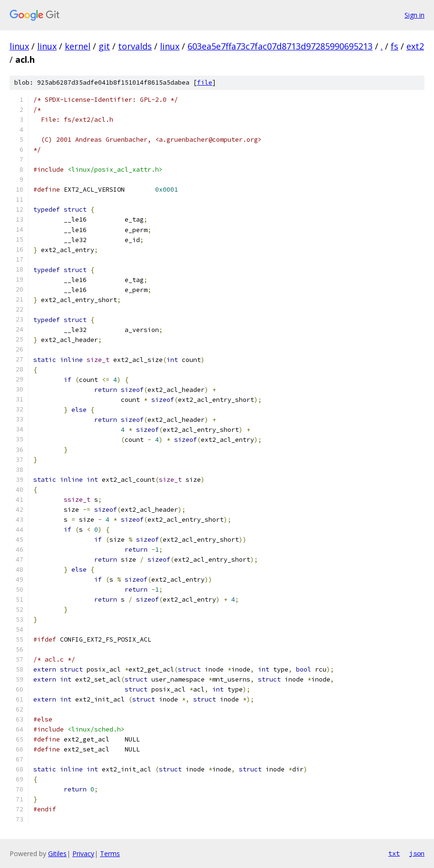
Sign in (414, 15)
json (417, 853)
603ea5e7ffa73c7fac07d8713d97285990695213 (280, 46)
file (205, 83)
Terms (110, 853)
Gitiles (57, 853)
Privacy (83, 853)
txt (394, 853)
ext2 (415, 46)
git (104, 46)
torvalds (135, 46)
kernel (78, 46)
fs (395, 46)
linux (19, 46)
